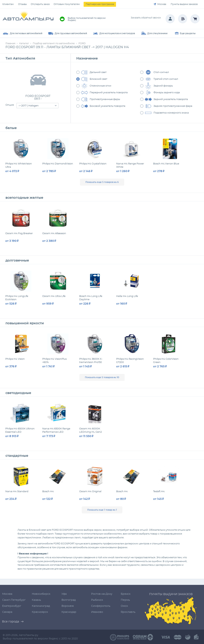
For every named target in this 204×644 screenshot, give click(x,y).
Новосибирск (41, 594)
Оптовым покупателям (67, 4)
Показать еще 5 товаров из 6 (102, 182)
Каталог (24, 44)
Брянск (126, 594)
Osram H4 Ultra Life (54, 296)
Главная (10, 44)
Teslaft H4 (159, 492)
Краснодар (69, 612)
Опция (10, 105)
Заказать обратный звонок (146, 18)
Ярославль (128, 612)
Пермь (125, 600)
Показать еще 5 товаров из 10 (102, 377)
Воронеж (68, 606)
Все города (11, 622)
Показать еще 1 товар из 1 (102, 510)
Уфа (64, 594)
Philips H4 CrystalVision (93, 164)
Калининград (41, 606)
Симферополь (101, 606)
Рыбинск (97, 600)
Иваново (97, 612)
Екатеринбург (12, 606)
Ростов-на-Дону (102, 594)
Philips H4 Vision (15, 359)
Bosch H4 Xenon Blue (166, 164)
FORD (82, 44)
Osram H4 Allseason (54, 233)
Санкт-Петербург (14, 600)
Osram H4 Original (90, 492)
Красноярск (40, 612)
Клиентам (8, 4)
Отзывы (22, 4)
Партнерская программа (100, 4)
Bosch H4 (48, 492)
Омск (124, 606)
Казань (36, 600)
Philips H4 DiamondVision (58, 164)
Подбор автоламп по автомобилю (54, 44)
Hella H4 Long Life (127, 296)
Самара (7, 612)
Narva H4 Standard (17, 492)
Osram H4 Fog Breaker (19, 233)
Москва (162, 4)
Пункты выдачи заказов (184, 4)
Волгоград (69, 600)
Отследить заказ (40, 4)
